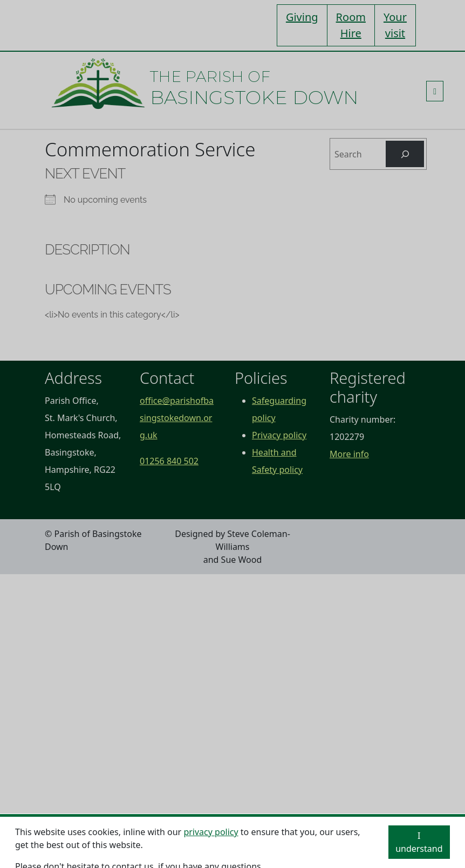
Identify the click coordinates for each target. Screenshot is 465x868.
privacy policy (211, 832)
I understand (419, 842)
